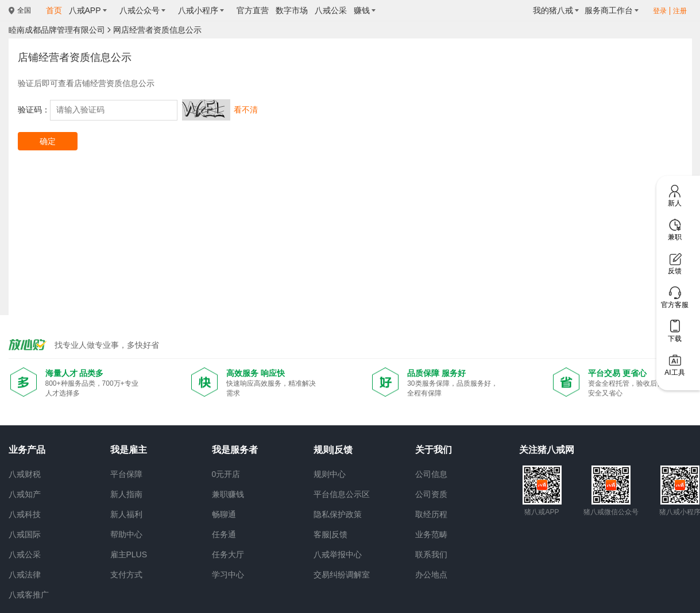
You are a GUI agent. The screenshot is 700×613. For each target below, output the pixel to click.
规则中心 (330, 474)
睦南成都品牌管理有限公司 (57, 30)
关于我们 (434, 450)
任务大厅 (228, 554)
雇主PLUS (129, 554)
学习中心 (228, 575)
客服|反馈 (331, 534)
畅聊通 (224, 514)
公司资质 (431, 494)
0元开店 (226, 474)
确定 (48, 141)
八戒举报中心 (338, 554)
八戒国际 (25, 534)
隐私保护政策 (338, 514)
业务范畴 (431, 534)
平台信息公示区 (342, 494)
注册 (680, 11)
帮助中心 (126, 534)
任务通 (224, 534)
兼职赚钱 (228, 494)
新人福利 (126, 514)
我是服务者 (235, 450)
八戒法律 (25, 575)
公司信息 (431, 474)
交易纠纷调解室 (342, 575)
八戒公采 (25, 554)
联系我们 (431, 554)
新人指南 (126, 494)
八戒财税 (25, 474)
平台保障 (126, 474)
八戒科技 (25, 514)
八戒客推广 (29, 595)
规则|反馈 (333, 450)
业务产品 (27, 450)
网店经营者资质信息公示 (157, 30)
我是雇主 (129, 450)
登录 (660, 11)
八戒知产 (25, 494)
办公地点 (431, 575)
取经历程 (431, 514)
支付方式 (126, 575)
